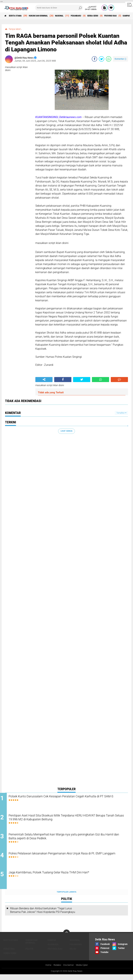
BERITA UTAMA (18, 16)
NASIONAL (70, 16)
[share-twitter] (102, 59)
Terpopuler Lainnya (66, 897)
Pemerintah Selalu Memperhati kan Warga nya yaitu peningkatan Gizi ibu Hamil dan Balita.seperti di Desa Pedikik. (69, 840)
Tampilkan (121, 413)
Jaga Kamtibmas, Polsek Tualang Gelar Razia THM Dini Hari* (66, 878)
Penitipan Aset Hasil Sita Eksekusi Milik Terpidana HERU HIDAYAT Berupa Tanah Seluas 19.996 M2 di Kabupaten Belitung (70, 820)
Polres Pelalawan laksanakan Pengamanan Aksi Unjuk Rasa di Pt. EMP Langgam (70, 860)
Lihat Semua (66, 431)
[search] (59, 8)
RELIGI (73, 954)
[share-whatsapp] (109, 59)
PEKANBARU (90, 16)
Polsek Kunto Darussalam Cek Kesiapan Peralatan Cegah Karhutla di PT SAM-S (70, 799)
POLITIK (29, 954)
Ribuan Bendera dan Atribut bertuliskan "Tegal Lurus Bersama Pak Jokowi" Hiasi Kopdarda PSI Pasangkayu (43, 915)
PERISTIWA (9, 954)
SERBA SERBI (110, 16)
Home (47, 970)
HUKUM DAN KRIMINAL (45, 16)
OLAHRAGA (53, 950)
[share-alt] (44, 380)
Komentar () (120, 59)
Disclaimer (68, 970)
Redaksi (57, 970)
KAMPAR (52, 945)
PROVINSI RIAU (55, 954)
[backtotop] (66, 938)
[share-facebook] (94, 59)
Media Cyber (82, 970)
